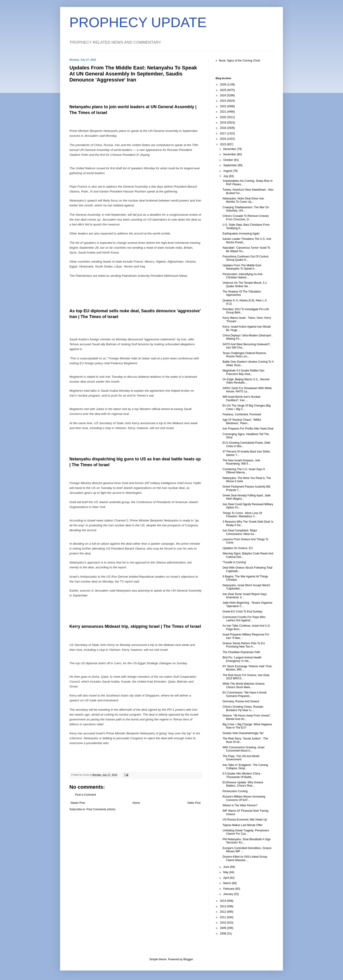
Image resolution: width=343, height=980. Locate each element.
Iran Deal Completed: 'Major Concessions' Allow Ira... (240, 532)
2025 (223, 90)
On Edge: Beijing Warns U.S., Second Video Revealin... (246, 381)
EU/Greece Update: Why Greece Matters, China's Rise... (243, 784)
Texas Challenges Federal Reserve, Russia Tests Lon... (245, 355)
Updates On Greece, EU (238, 548)
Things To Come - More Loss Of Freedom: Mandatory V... (242, 515)
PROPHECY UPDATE (138, 22)
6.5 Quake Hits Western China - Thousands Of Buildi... (242, 775)
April (226, 878)
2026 (223, 85)
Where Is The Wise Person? (240, 805)
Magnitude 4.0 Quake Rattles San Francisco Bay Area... (243, 372)
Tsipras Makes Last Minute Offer (243, 825)
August (228, 171)
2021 (223, 112)
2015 (223, 144)
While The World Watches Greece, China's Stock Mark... (244, 685)
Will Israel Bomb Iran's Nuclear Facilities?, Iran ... (242, 398)
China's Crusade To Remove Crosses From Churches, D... (246, 218)
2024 (223, 95)
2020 (223, 117)
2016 (223, 139)
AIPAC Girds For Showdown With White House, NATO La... (247, 390)
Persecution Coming (235, 791)
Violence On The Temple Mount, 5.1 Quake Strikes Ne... (245, 284)
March (228, 883)
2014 (223, 901)
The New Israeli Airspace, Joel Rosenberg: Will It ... (241, 462)
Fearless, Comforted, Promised (242, 414)
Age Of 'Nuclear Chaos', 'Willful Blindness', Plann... (242, 421)
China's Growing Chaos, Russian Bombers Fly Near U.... (243, 708)
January (229, 894)
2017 (223, 133)
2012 (223, 912)
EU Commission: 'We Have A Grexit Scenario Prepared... (244, 694)
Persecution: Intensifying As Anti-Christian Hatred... (243, 276)
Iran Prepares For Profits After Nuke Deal (248, 429)
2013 (223, 906)
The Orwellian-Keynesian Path (241, 652)
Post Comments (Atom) (101, 809)
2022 (223, 106)
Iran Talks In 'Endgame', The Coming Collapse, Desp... (245, 767)
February (229, 889)
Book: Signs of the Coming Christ (240, 61)
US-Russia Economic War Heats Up (245, 820)
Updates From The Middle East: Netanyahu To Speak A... (242, 267)
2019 (223, 123)
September (230, 165)
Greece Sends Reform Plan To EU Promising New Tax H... (244, 645)
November (230, 154)
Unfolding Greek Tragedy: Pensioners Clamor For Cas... (246, 832)
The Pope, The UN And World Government (241, 758)
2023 (223, 101)
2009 (223, 928)
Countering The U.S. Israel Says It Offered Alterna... (244, 471)
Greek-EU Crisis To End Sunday (242, 612)
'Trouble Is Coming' (234, 562)
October (229, 160)
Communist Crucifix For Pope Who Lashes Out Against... (244, 619)
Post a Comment (86, 795)
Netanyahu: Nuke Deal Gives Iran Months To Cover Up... (243, 200)
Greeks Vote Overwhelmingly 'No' (243, 733)
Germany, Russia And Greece (241, 701)
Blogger (188, 959)
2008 (223, 934)
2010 (223, 923)
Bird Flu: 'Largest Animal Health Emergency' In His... (242, 659)
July (226, 176)
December (230, 149)
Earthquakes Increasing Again (241, 234)
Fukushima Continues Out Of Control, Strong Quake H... (246, 258)
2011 (223, 917)
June (227, 867)
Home (136, 803)
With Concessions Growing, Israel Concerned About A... (243, 749)
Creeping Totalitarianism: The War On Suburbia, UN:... (246, 209)
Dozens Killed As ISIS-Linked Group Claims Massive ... (245, 858)
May (226, 872)
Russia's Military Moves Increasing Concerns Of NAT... (244, 798)
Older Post (194, 803)
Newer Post (78, 803)
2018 (223, 128)
